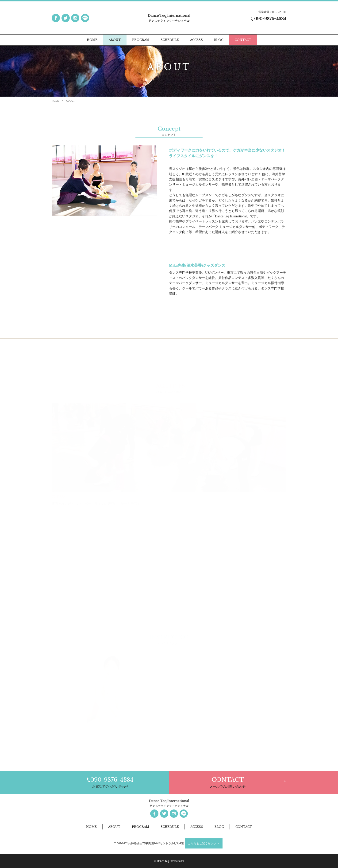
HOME (55, 101)
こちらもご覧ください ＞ (204, 843)
